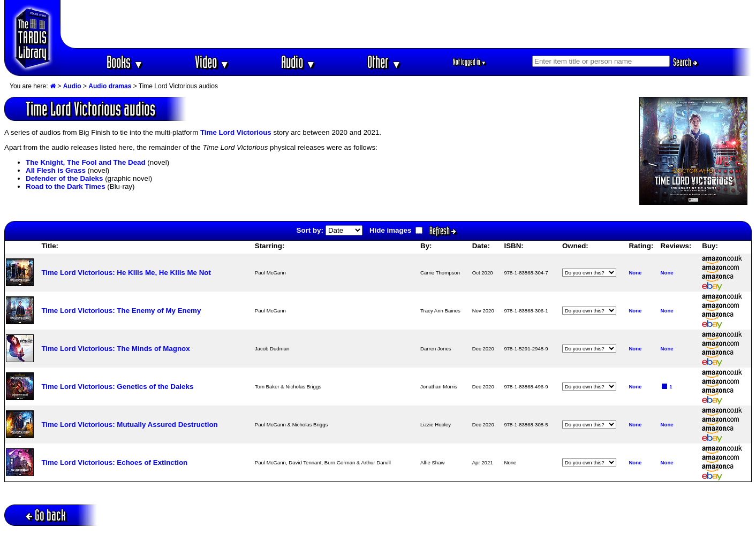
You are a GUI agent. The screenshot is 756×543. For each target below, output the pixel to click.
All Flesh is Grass (56, 170)
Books (125, 62)
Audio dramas (110, 86)
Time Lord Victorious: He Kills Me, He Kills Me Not (126, 273)
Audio (298, 62)
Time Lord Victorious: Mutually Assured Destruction (129, 425)
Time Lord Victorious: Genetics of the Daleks (117, 387)
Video (212, 62)
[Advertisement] (406, 24)
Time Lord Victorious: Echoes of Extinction (114, 462)
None (635, 273)
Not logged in (470, 62)
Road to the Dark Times (66, 186)
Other (384, 62)
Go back (46, 515)
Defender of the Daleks (64, 178)
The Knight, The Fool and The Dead (86, 162)
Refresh (443, 231)
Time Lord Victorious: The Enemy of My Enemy (121, 311)
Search (685, 62)
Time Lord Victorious (236, 132)
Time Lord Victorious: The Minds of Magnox (115, 349)
